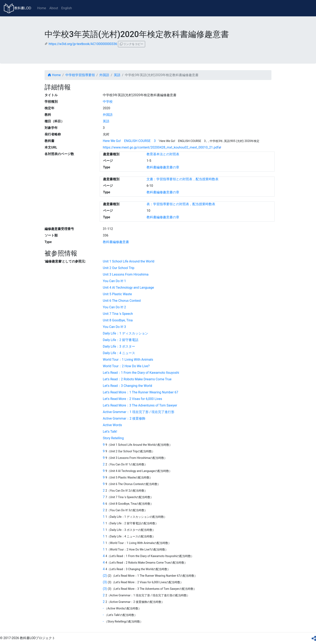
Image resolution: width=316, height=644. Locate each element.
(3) (105, 582)
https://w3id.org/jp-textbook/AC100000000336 (83, 44)
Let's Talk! (110, 432)
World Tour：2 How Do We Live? (126, 366)
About (54, 8)
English (67, 8)
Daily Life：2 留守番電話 (121, 340)
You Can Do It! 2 (114, 307)
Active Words (112, 425)
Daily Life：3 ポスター (119, 346)
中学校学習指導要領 (80, 75)
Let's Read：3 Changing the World (127, 386)
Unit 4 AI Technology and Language (128, 288)
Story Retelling (113, 438)
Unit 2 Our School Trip (119, 268)
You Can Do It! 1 (114, 281)
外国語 (104, 75)
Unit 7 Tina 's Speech (118, 314)
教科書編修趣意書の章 (163, 167)
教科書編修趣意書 (116, 242)
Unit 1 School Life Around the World (129, 261)
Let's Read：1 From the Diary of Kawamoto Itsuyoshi (141, 373)
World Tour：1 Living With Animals (128, 360)
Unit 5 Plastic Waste (117, 294)
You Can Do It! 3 (114, 327)
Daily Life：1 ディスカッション (126, 333)
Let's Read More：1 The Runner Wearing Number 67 (141, 392)
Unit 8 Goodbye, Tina (118, 320)
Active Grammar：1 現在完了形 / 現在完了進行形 (139, 412)
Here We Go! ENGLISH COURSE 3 (129, 141)
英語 (117, 75)
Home (42, 8)
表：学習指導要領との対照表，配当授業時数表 (181, 204)
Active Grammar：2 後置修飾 (124, 418)
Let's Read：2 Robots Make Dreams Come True (137, 379)
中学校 (108, 102)
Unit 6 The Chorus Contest (122, 301)
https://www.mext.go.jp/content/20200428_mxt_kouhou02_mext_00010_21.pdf (161, 147)
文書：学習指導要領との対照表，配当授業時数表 (183, 179)
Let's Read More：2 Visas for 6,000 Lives (132, 399)
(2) (105, 576)
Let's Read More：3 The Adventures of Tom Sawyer (140, 405)
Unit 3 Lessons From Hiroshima (126, 274)
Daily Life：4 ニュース (119, 353)
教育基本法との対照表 (163, 154)
